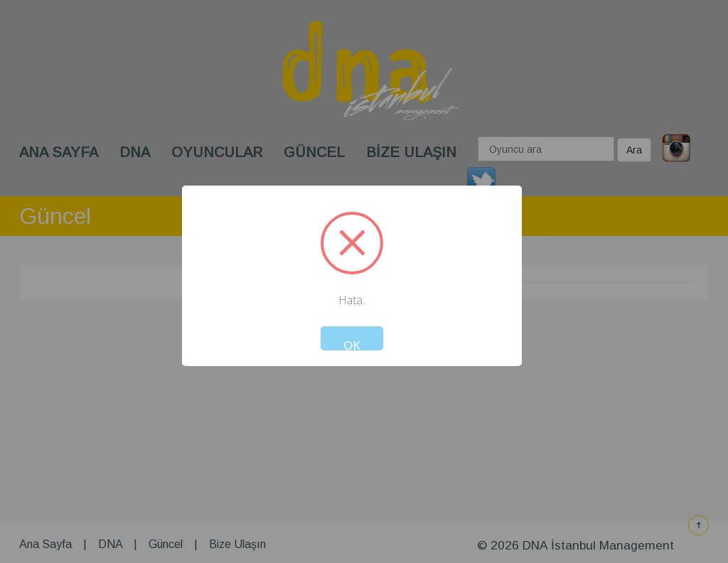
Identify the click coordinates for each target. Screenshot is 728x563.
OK (352, 344)
